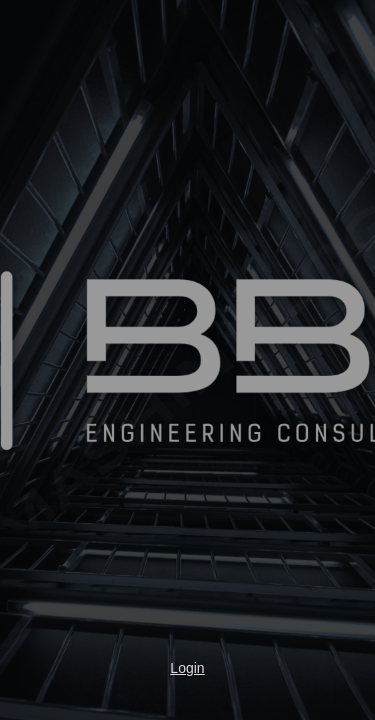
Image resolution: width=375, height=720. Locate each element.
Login (187, 668)
